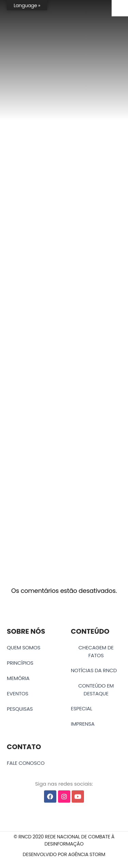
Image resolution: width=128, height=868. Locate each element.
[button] (64, 840)
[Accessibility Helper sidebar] (120, 8)
